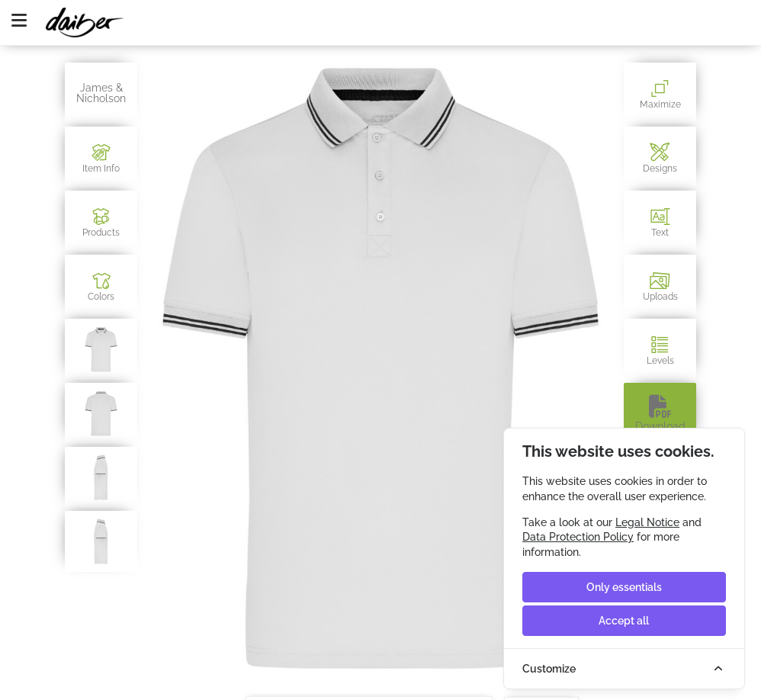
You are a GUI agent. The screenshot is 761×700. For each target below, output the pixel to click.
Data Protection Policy (578, 537)
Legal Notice (647, 522)
